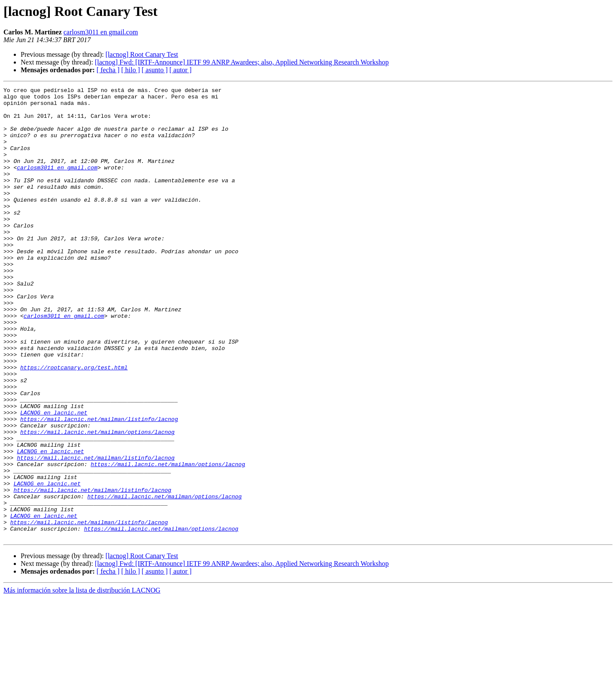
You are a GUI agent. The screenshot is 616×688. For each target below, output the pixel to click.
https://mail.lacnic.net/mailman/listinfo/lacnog (99, 486)
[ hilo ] (131, 70)
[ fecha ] (108, 70)
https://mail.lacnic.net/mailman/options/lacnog (97, 501)
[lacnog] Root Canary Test (142, 54)
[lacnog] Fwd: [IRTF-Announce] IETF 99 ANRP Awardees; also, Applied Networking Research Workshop (242, 62)
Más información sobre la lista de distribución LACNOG (82, 680)
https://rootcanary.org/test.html (74, 424)
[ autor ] (181, 70)
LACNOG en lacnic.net (54, 478)
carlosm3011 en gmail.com (101, 32)
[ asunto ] (154, 70)
